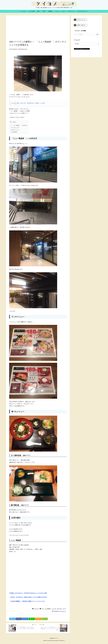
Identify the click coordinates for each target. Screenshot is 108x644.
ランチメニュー (15, 128)
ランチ (64, 609)
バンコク (54, 609)
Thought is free (62, 641)
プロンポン (59, 609)
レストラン (36, 609)
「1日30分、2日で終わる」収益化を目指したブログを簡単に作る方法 (28, 597)
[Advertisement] (38, 28)
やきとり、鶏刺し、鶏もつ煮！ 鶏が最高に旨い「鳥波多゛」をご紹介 (28, 103)
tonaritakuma (63, 611)
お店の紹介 (14, 132)
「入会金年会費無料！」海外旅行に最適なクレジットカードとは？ (27, 601)
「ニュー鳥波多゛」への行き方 (19, 125)
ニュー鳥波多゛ (48, 609)
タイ (43, 609)
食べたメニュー (15, 130)
